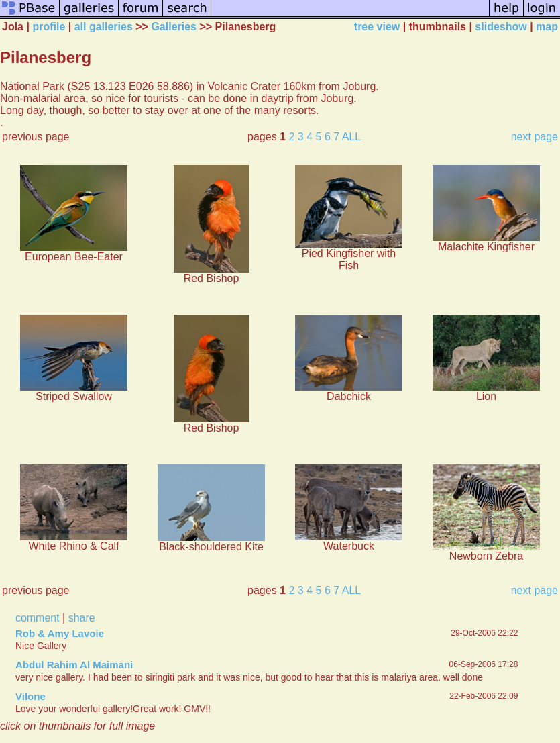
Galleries (174, 27)
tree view (377, 27)
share (82, 618)
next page (535, 137)
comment (38, 618)
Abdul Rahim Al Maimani (74, 665)
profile (49, 27)
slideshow (501, 27)
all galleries (104, 27)
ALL (351, 137)
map (547, 27)
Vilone (31, 696)
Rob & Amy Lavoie (60, 633)
